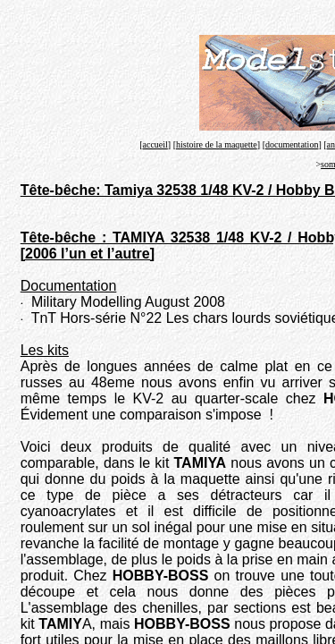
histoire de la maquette (217, 144)
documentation (292, 144)
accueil (155, 144)
